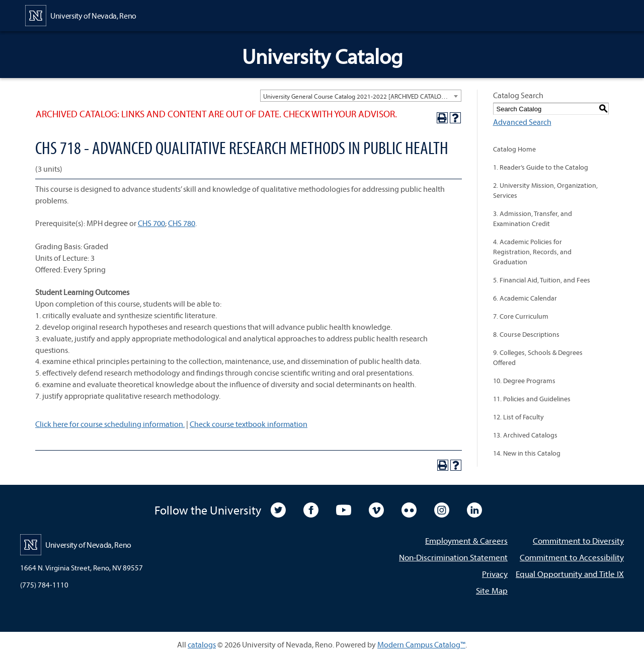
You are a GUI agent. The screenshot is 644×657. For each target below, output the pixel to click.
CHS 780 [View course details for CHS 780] (182, 223)
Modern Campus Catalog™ (421, 644)
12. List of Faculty (518, 417)
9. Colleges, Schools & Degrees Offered (538, 357)
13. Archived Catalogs (525, 435)
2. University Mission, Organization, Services (545, 190)
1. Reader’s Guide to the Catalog (541, 167)
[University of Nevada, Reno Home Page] (81, 15)
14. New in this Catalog (527, 453)
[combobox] (361, 96)
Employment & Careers (466, 540)
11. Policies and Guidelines (532, 399)
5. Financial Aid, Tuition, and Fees (542, 280)
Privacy (495, 574)
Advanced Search (522, 122)
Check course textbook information (249, 424)
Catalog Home (514, 149)
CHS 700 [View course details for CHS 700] (151, 223)
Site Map (492, 590)
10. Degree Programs (524, 381)
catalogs (202, 644)
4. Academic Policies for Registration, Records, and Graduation (532, 252)
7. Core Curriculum (521, 316)
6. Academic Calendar (525, 298)
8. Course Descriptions (526, 334)
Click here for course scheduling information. (110, 424)
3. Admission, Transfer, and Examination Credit (533, 218)
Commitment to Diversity (578, 540)
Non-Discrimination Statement (453, 557)
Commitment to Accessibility (572, 557)
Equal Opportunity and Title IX (570, 574)
